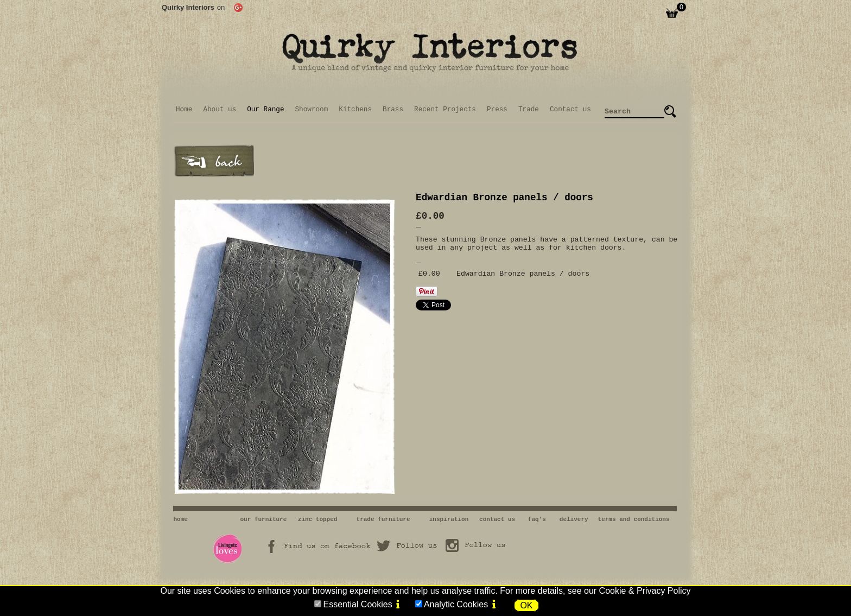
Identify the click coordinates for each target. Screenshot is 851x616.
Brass (393, 109)
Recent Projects (445, 109)
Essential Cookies (357, 604)
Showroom (312, 109)
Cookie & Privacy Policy (645, 591)
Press (497, 109)
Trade (529, 109)
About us (220, 109)
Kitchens (355, 109)
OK (526, 605)
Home (184, 109)
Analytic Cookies (456, 604)
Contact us (570, 109)
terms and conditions (634, 519)
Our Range (265, 109)
